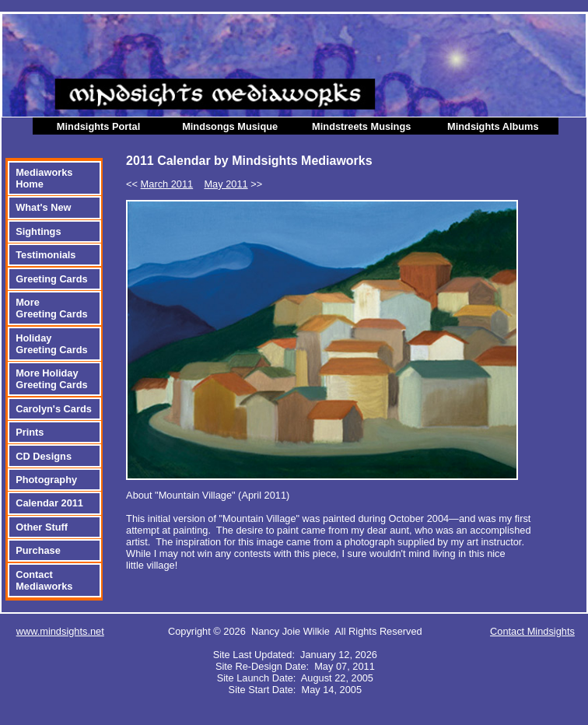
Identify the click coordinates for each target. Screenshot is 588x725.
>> (233, 184)
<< (159, 184)
